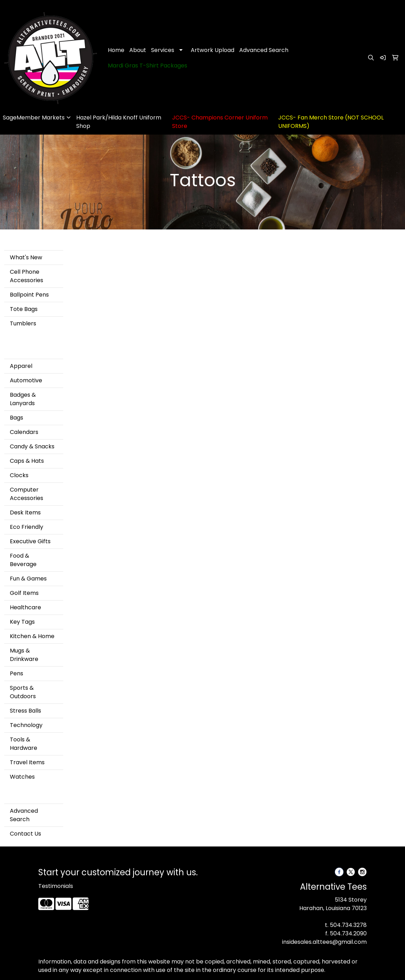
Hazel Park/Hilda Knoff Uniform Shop (119, 122)
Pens (17, 673)
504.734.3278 (348, 925)
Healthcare (25, 607)
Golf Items (24, 593)
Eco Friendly (27, 527)
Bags (17, 418)
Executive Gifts (30, 541)
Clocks (19, 475)
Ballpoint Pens (29, 295)
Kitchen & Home (32, 636)
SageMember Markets (34, 118)
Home (116, 50)
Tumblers (23, 323)
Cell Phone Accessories (27, 276)
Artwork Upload (213, 50)
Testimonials (56, 886)
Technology (26, 725)
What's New (26, 257)
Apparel (21, 366)
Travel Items (27, 762)
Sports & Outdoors (23, 692)
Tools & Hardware (24, 744)
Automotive (26, 380)
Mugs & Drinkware (24, 655)
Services (163, 50)
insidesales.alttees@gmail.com (324, 942)
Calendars (24, 432)
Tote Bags (24, 309)
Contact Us (25, 834)
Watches (22, 777)
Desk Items (25, 512)
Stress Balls (25, 711)
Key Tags (22, 622)
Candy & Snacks (32, 446)
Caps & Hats (27, 461)
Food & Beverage (23, 560)
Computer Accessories (27, 494)
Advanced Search (264, 50)
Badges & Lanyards (23, 399)
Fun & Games (28, 579)
